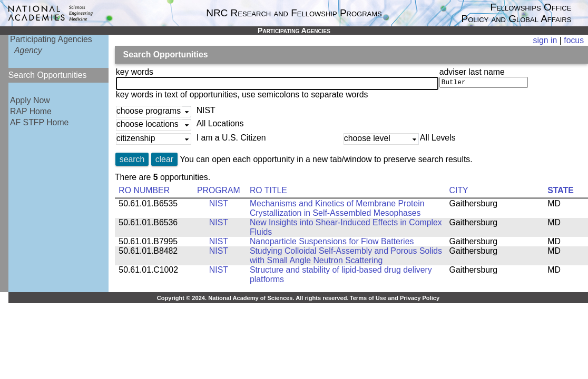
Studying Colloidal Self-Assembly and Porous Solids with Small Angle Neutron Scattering (346, 258)
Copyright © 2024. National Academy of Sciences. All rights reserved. (253, 300)
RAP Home (31, 111)
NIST (219, 206)
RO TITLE (268, 192)
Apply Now (30, 100)
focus (574, 40)
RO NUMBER (144, 192)
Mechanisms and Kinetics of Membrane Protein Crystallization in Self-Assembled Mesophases (337, 210)
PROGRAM (219, 192)
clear (164, 161)
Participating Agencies (51, 39)
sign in (545, 40)
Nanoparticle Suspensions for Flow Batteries (332, 243)
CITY (459, 192)
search (132, 161)
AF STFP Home (39, 122)
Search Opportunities (48, 75)
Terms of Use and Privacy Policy (395, 300)
